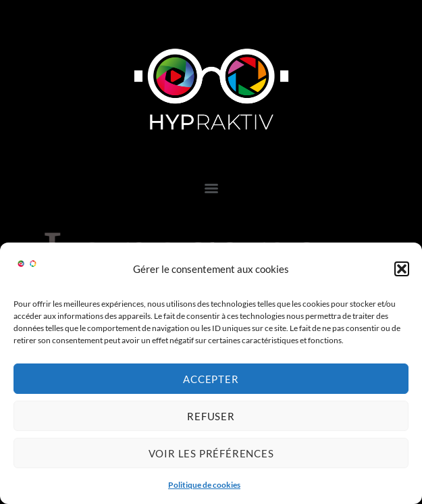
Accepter (211, 379)
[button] (402, 269)
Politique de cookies (204, 485)
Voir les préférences (211, 453)
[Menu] (211, 188)
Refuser (211, 416)
